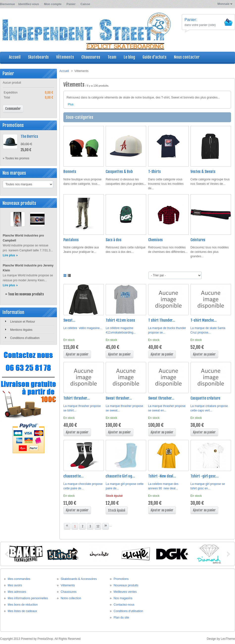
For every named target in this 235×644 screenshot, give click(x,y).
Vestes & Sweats (203, 172)
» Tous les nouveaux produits (24, 294)
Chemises (155, 240)
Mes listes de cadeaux (22, 611)
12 (98, 526)
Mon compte (53, 4)
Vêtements (68, 585)
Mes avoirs (15, 585)
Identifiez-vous (29, 4)
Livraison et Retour (23, 322)
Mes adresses (17, 592)
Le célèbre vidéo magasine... (83, 328)
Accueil (64, 71)
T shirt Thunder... (162, 320)
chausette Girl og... (120, 476)
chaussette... (73, 476)
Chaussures (69, 592)
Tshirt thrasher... (77, 398)
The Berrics (29, 136)
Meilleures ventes (125, 592)
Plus (71, 104)
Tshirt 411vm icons (120, 320)
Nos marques (14, 173)
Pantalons (71, 240)
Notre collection (71, 598)
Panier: (191, 20)
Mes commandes (19, 579)
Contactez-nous (124, 605)
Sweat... (69, 320)
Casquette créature (205, 398)
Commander (13, 109)
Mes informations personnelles (28, 598)
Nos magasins (123, 598)
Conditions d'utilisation (25, 338)
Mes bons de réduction (23, 605)
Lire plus (9, 255)
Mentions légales (21, 330)
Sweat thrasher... (119, 398)
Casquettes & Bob (119, 172)
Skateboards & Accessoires (79, 579)
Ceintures (198, 240)
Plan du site (121, 618)
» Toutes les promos (16, 158)
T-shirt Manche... (204, 320)
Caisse (85, 4)
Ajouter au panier (77, 354)
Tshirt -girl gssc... (205, 476)
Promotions (13, 125)
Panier (71, 4)
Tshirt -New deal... (162, 476)
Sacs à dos (114, 240)
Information (13, 312)
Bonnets (70, 172)
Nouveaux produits (19, 203)
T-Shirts (154, 172)
